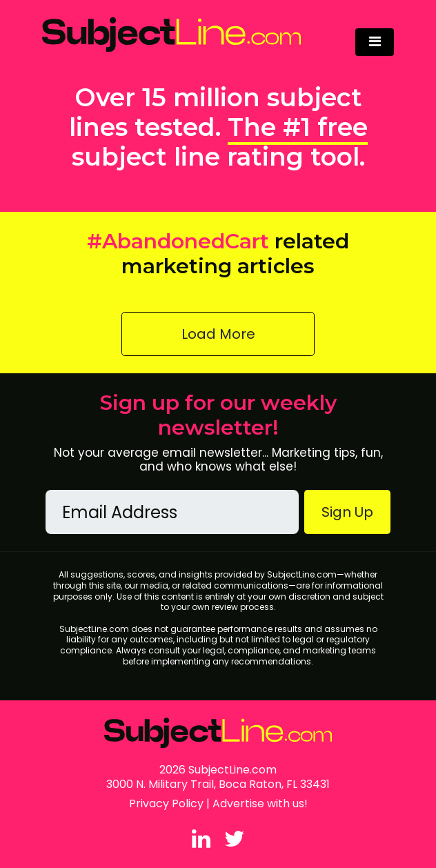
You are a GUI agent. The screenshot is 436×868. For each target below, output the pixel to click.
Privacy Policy (166, 803)
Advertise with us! (260, 803)
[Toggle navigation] (375, 42)
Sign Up (347, 512)
